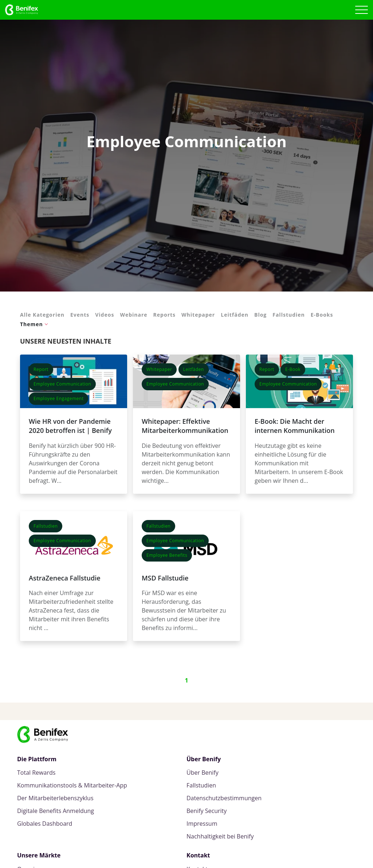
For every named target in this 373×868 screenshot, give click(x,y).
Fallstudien (289, 315)
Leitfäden (235, 315)
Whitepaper (198, 315)
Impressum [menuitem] (202, 824)
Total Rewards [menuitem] (36, 773)
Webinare (134, 315)
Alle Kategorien (42, 315)
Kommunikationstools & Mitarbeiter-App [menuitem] (72, 785)
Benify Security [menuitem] (207, 811)
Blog (260, 315)
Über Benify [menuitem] (203, 773)
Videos (105, 315)
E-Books (322, 315)
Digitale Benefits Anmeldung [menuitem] (56, 811)
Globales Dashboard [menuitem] (45, 824)
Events (80, 315)
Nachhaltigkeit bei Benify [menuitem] (220, 836)
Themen (32, 324)
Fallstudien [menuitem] (201, 785)
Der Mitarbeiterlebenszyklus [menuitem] (55, 798)
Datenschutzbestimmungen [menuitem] (224, 798)
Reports (164, 315)
